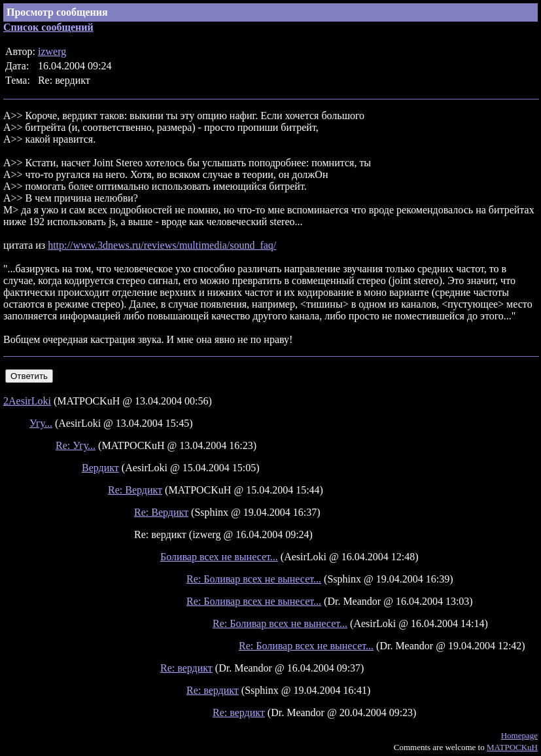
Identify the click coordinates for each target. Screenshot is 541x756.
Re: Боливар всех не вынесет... (254, 579)
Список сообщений (48, 27)
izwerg (52, 51)
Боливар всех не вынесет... (219, 557)
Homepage (519, 735)
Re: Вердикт (135, 490)
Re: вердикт (186, 668)
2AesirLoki (27, 401)
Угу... (41, 423)
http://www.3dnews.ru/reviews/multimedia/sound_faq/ (162, 245)
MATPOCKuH (512, 747)
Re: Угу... (76, 445)
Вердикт (100, 468)
